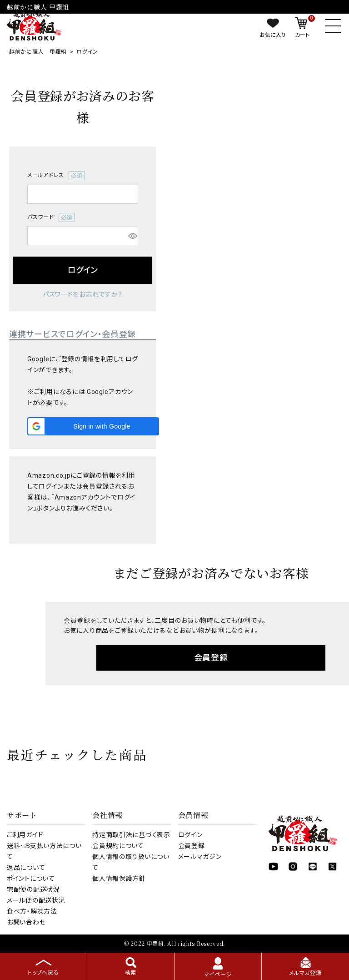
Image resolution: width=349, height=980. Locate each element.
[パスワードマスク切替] (132, 236)
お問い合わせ (26, 922)
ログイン (190, 835)
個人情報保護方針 (119, 879)
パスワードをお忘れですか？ (83, 294)
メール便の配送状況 (36, 900)
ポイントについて (31, 879)
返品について (26, 868)
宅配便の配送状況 (33, 889)
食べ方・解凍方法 (32, 911)
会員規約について (118, 846)
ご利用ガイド (25, 835)
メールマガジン (200, 857)
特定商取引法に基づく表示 (131, 835)
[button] (93, 426)
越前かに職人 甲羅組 (38, 52)
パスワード (51, 217)
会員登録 (192, 846)
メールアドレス (56, 176)
